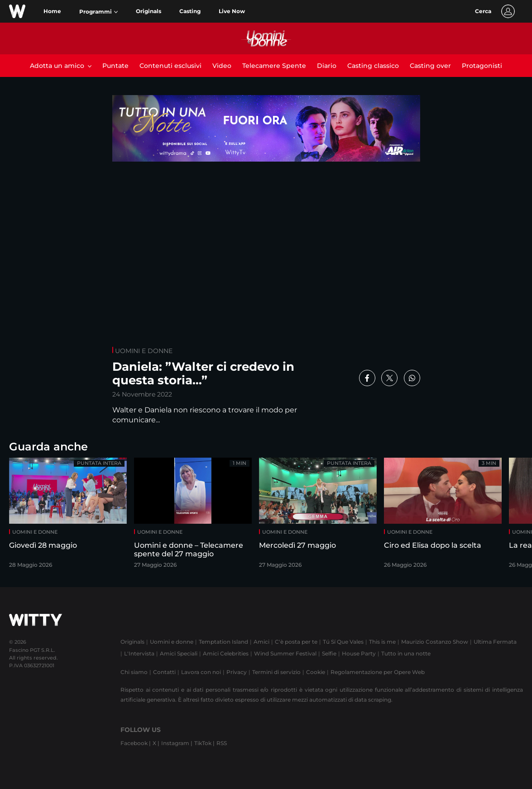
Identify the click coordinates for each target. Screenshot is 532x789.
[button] (98, 12)
